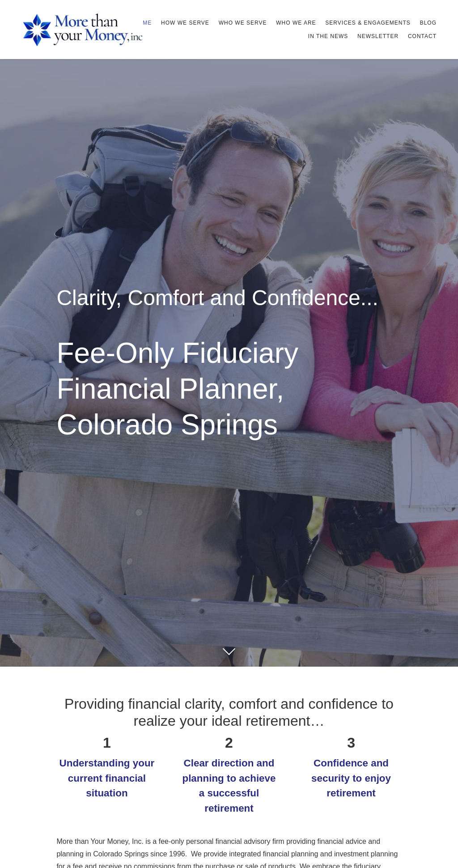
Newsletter (378, 36)
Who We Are (296, 23)
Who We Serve (243, 23)
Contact (422, 36)
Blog (428, 23)
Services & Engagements (368, 23)
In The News (328, 36)
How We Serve (185, 23)
